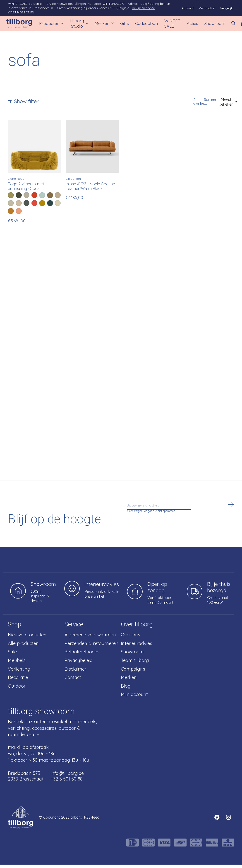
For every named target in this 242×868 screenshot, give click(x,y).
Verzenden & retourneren (91, 647)
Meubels (17, 664)
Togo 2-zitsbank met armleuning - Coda (26, 190)
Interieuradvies (137, 647)
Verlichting (19, 672)
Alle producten (23, 647)
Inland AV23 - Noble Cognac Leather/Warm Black (90, 190)
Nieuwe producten (27, 638)
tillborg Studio (80, 25)
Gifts (123, 25)
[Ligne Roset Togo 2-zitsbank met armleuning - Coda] (34, 150)
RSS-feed (92, 821)
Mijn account (134, 698)
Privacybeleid (79, 664)
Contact (73, 681)
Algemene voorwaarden (90, 638)
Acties (188, 25)
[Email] (181, 510)
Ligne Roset (17, 182)
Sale (12, 655)
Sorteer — (210, 105)
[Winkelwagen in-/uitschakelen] (237, 25)
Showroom (209, 25)
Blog (126, 689)
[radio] (11, 199)
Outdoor (17, 689)
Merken (103, 25)
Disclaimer (75, 672)
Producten (53, 25)
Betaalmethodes (82, 655)
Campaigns (133, 672)
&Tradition (73, 182)
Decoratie (18, 681)
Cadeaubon (144, 25)
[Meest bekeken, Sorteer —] (229, 105)
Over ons (131, 638)
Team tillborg (135, 664)
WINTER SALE (168, 25)
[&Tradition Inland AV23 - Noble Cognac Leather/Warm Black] (92, 150)
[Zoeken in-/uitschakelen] (227, 25)
